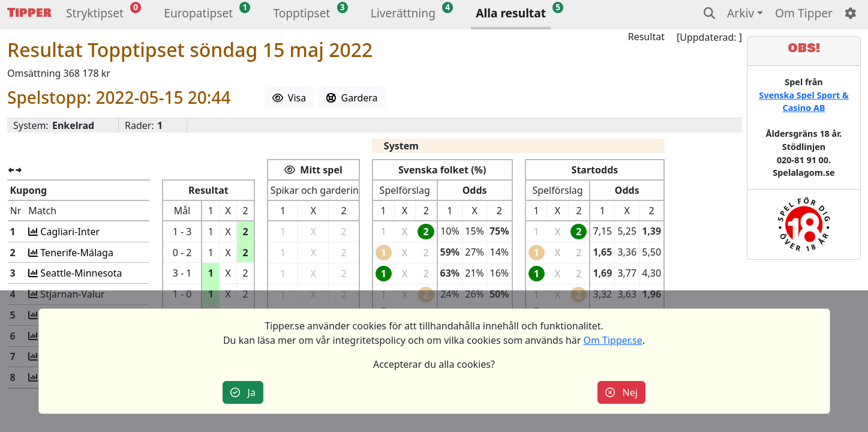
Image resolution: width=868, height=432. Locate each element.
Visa (289, 98)
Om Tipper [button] (804, 13)
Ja (243, 392)
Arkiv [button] (741, 13)
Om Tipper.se (612, 340)
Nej (621, 392)
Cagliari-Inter (66, 232)
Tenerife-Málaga (73, 253)
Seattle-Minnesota (77, 273)
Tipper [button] (29, 13)
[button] (95, 15)
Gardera (352, 98)
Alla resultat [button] (511, 13)
